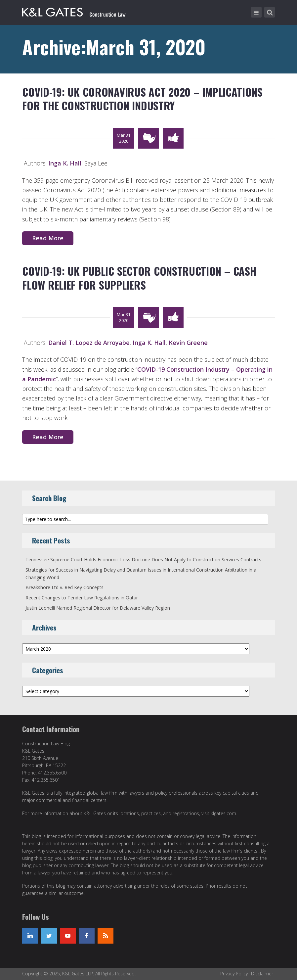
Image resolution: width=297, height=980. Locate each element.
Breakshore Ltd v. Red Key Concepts (64, 587)
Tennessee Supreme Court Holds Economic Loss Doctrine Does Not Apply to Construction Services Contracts (143, 560)
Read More (48, 238)
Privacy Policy (234, 974)
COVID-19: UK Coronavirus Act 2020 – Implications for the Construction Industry (142, 99)
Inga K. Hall (65, 163)
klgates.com (223, 813)
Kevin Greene (188, 343)
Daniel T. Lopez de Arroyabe (89, 343)
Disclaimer (262, 974)
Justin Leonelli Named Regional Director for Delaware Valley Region (98, 608)
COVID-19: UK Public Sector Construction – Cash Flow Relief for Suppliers (139, 278)
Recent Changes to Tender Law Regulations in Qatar (82, 598)
